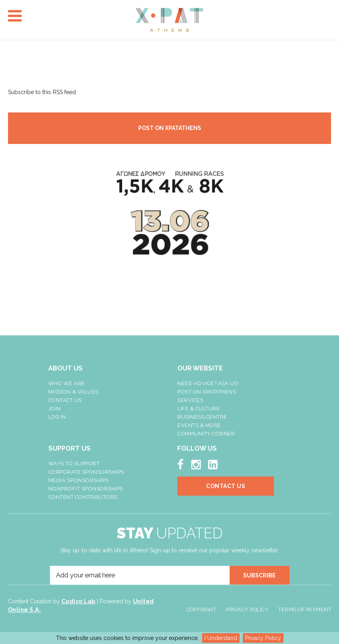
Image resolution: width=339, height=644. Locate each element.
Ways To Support (74, 464)
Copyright (201, 610)
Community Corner (206, 434)
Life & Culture (198, 409)
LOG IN (57, 417)
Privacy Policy (263, 638)
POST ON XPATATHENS (170, 128)
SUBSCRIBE (260, 575)
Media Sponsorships (79, 480)
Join (55, 409)
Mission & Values (73, 392)
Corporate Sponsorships (86, 472)
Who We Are (67, 383)
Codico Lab (78, 601)
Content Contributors (83, 497)
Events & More (199, 425)
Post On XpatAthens (207, 392)
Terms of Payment (305, 610)
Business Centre (202, 417)
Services (190, 400)
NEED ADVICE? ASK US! (208, 383)
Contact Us (65, 400)
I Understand (221, 638)
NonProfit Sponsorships (86, 489)
